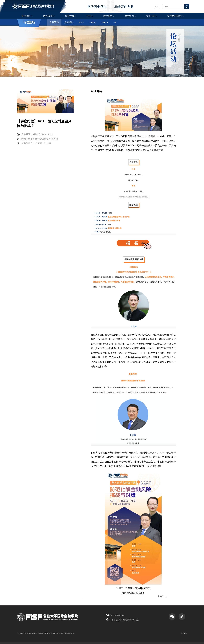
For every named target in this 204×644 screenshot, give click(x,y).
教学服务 (108, 16)
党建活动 (69, 22)
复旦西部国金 (174, 16)
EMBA (105, 22)
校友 (89, 16)
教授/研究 (48, 16)
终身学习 (129, 16)
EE (115, 22)
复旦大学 (184, 634)
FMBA (93, 22)
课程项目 (26, 16)
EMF (81, 22)
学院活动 (54, 22)
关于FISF (151, 16)
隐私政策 (71, 634)
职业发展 (70, 16)
